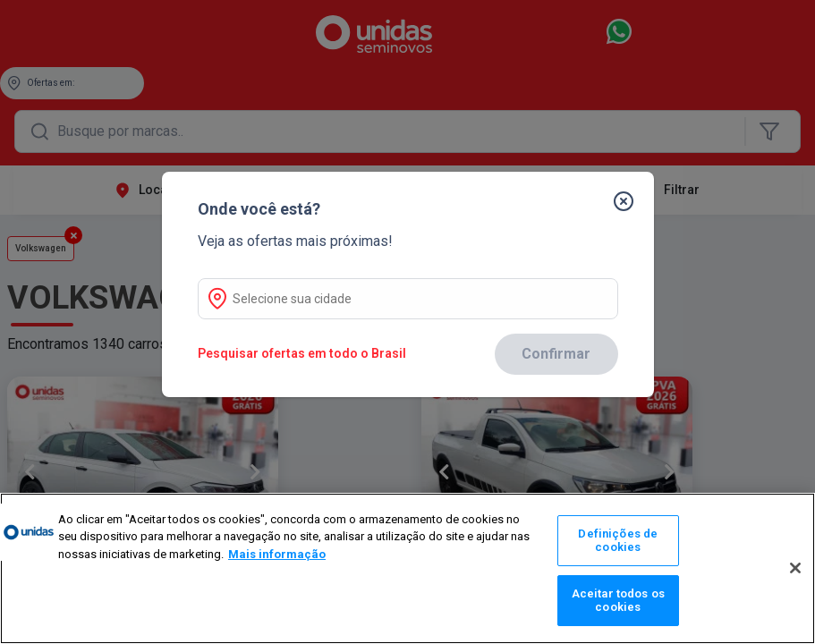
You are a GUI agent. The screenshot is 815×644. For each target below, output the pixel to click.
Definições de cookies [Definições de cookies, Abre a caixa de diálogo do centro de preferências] (618, 541)
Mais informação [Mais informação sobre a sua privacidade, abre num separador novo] (277, 554)
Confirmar (556, 354)
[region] (407, 568)
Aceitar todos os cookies (618, 601)
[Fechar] (638, 186)
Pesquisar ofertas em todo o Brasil (302, 353)
